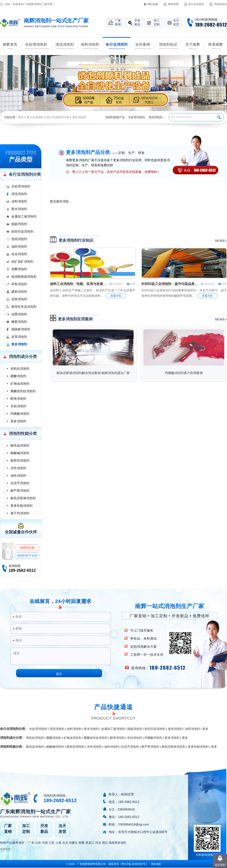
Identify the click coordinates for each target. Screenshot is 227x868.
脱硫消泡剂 (19, 224)
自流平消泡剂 (20, 483)
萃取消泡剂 (19, 284)
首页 (21, 117)
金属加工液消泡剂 (24, 216)
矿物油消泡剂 (20, 384)
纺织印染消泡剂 (22, 232)
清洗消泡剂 (155, 117)
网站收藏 (153, 4)
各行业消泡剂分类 (58, 117)
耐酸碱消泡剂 (20, 453)
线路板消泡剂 (21, 329)
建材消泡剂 (19, 292)
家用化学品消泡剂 (24, 307)
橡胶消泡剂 (19, 322)
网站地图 (173, 4)
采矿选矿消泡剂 (22, 262)
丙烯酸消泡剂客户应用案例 (184, 373)
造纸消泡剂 (19, 239)
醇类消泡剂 (18, 399)
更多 (205, 729)
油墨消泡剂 (19, 314)
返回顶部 (220, 865)
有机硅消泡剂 (20, 369)
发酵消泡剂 (19, 269)
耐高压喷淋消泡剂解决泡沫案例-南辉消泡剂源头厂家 (93, 373)
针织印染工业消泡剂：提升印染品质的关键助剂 (170, 284)
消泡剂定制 (27, 548)
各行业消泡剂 (196, 4)
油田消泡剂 (19, 247)
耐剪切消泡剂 (20, 461)
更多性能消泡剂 (21, 506)
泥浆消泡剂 (19, 299)
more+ (221, 241)
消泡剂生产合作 (27, 556)
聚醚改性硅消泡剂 (23, 391)
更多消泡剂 (79, 117)
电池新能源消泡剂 (24, 277)
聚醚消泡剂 (18, 376)
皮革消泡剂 (19, 337)
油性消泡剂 (18, 476)
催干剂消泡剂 (20, 513)
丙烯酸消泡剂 (20, 414)
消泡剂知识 (220, 4)
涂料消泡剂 (19, 201)
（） (133, 864)
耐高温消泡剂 (20, 446)
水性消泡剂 (18, 468)
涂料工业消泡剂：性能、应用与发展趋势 (79, 284)
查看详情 (116, 296)
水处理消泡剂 (137, 117)
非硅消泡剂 (18, 406)
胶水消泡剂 (19, 209)
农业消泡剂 (19, 254)
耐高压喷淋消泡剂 (23, 498)
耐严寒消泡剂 (20, 491)
